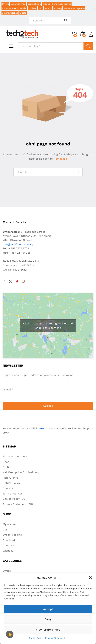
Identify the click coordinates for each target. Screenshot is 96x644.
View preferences (48, 630)
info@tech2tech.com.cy (18, 244)
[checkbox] (10, 634)
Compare (9, 545)
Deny (48, 619)
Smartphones (18, 4)
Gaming (58, 8)
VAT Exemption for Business (21, 472)
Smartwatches (10, 13)
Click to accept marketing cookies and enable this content (48, 326)
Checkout (9, 540)
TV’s (40, 8)
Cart (6, 530)
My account (10, 524)
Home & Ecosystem (74, 8)
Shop (6, 462)
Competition (34, 4)
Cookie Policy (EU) (14, 499)
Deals (23, 13)
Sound (48, 8)
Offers (5, 4)
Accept (48, 609)
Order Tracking (12, 535)
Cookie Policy (36, 638)
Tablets (32, 8)
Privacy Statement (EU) (18, 504)
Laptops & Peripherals (14, 8)
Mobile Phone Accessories (57, 4)
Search (88, 46)
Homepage (60, 159)
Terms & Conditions (15, 456)
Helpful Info (10, 478)
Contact (8, 488)
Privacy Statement (55, 638)
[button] (90, 578)
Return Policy (11, 483)
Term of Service (13, 494)
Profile (7, 467)
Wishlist (8, 551)
